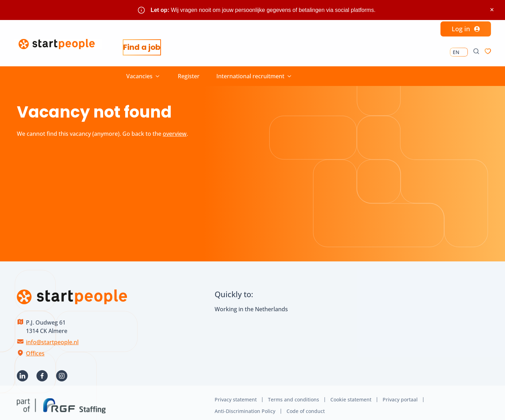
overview (175, 128)
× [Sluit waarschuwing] (492, 10)
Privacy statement (236, 394)
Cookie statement (351, 394)
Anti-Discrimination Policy (245, 405)
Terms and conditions (294, 394)
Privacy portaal (400, 394)
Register (189, 71)
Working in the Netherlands (251, 304)
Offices (35, 348)
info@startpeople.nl (52, 336)
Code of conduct (306, 405)
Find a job (146, 48)
